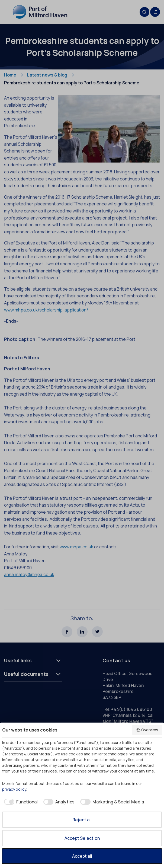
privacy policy (14, 789)
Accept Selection (82, 838)
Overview (147, 730)
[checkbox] (20, 802)
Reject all (82, 820)
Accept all (82, 856)
